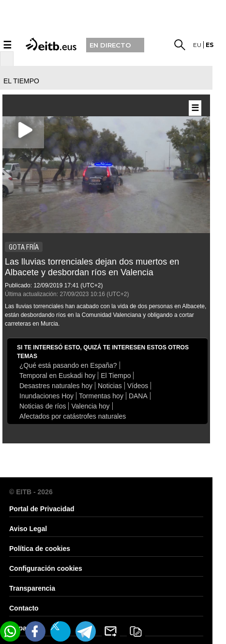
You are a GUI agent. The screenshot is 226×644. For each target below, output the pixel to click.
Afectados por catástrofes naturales (73, 416)
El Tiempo (116, 376)
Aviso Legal (28, 529)
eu (197, 45)
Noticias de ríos (43, 406)
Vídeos (138, 386)
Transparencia (32, 588)
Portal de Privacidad (42, 509)
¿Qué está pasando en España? (68, 365)
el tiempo (21, 81)
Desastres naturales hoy (56, 386)
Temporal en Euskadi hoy (57, 376)
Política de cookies (40, 549)
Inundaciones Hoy (46, 396)
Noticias (110, 386)
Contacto (24, 608)
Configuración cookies (46, 568)
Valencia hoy (90, 406)
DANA (138, 396)
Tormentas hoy (101, 396)
